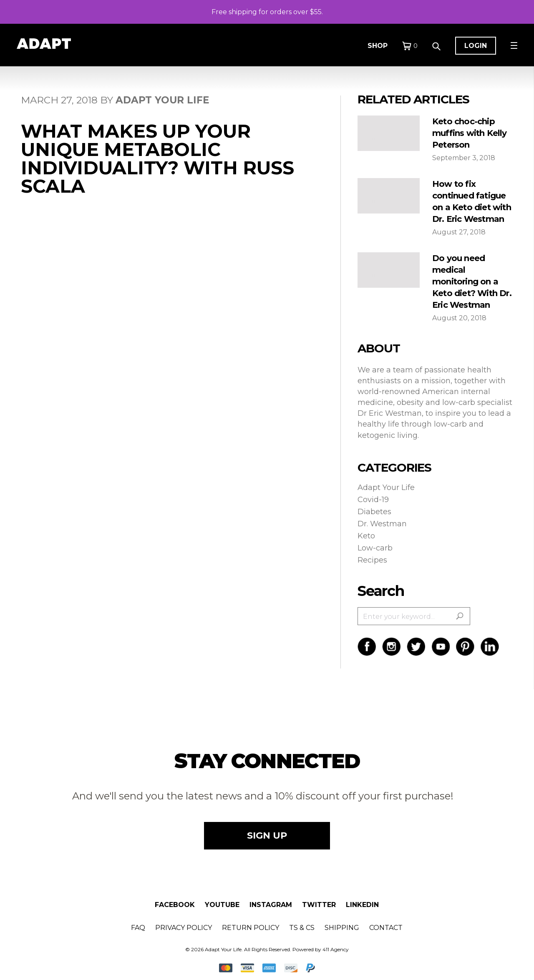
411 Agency (336, 949)
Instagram (271, 905)
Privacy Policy (184, 928)
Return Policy (251, 928)
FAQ (138, 928)
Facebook (175, 905)
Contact (386, 928)
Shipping (342, 928)
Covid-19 (373, 500)
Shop (378, 46)
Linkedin (362, 905)
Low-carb (375, 548)
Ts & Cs (302, 928)
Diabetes (374, 512)
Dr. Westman (382, 524)
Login (476, 46)
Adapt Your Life (386, 487)
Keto (366, 536)
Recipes (372, 560)
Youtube (222, 905)
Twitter (319, 905)
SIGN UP (267, 836)
